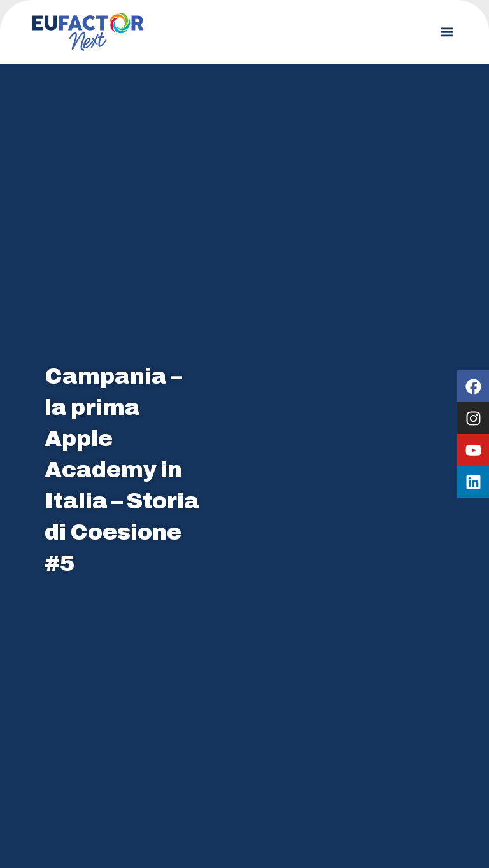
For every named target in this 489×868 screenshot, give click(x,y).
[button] (447, 32)
